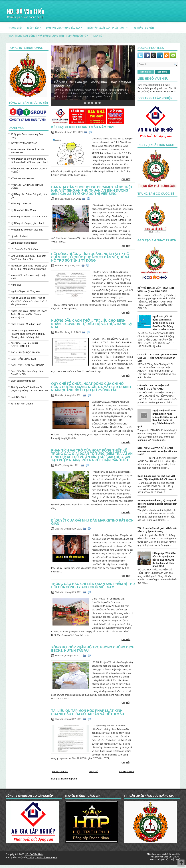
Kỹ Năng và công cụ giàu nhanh (28, 223)
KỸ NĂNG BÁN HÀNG (22, 178)
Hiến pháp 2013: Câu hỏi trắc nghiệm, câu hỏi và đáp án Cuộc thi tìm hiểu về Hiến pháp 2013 (164, 560)
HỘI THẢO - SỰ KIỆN (143, 28)
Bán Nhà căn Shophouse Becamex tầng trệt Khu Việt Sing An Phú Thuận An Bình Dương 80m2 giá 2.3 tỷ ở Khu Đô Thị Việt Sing (92, 191)
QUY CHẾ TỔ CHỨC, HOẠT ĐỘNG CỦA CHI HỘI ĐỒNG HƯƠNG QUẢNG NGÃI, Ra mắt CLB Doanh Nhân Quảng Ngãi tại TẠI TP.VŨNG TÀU (91, 387)
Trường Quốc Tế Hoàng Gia (42, 858)
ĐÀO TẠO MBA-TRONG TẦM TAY (65, 27)
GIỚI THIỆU (35, 27)
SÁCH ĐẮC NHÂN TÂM (23, 359)
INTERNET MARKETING (24, 143)
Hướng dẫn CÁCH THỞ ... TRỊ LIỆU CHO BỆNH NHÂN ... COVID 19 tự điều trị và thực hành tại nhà (92, 324)
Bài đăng (162, 72)
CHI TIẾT (126, 179)
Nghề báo (16, 285)
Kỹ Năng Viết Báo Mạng (23, 210)
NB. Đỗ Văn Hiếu (26, 11)
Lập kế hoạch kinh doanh (24, 243)
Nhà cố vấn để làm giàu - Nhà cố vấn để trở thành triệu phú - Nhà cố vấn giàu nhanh (29, 301)
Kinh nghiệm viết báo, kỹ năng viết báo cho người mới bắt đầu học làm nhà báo (157, 504)
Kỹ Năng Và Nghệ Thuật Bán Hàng (29, 217)
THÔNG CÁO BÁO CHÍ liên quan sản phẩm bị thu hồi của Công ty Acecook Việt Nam (93, 586)
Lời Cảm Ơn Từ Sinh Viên (24, 249)
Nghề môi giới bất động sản (25, 291)
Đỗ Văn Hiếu (174, 854)
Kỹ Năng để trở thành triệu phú (27, 230)
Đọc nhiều (146, 72)
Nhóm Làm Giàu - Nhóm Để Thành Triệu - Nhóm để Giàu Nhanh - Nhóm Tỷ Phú (29, 314)
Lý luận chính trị (19, 236)
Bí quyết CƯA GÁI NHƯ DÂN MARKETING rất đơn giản (92, 522)
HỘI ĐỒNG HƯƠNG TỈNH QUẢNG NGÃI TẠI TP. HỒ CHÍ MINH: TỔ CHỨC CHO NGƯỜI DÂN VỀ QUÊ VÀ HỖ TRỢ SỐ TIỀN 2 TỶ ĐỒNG (90, 257)
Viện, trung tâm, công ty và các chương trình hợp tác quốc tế (50, 35)
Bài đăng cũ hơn (126, 771)
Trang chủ (94, 771)
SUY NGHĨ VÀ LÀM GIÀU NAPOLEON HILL (24, 345)
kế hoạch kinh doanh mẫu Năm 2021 (83, 127)
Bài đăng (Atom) (70, 779)
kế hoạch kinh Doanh (22, 404)
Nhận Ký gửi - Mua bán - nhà (26, 324)
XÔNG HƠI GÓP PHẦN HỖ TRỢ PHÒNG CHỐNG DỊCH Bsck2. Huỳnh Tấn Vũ (93, 649)
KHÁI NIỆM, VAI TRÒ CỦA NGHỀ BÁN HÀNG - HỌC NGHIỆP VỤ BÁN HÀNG (157, 451)
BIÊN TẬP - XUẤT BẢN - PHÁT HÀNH (109, 27)
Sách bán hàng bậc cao (23, 381)
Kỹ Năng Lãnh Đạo (21, 204)
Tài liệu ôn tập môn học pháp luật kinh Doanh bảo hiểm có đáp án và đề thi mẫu (88, 712)
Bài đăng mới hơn (60, 771)
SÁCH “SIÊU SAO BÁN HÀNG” (27, 365)
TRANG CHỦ (15, 28)
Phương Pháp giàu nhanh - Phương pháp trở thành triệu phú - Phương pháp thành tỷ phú (29, 334)
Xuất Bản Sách (19, 397)
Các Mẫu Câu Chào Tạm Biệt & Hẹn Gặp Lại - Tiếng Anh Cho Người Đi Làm (157, 358)
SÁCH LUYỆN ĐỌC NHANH (26, 352)
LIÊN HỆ (98, 36)
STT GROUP (174, 857)
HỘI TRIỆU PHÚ (173, 859)
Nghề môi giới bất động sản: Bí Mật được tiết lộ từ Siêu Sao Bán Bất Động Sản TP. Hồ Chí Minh (164, 323)
